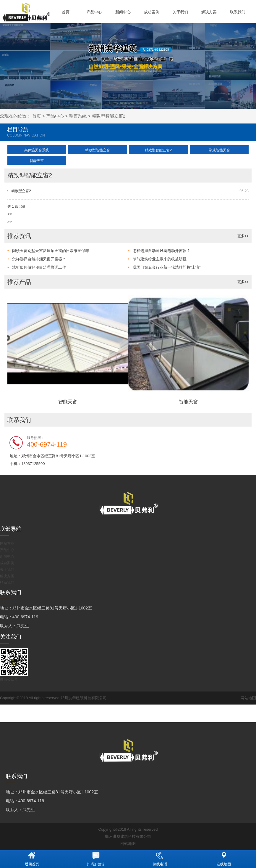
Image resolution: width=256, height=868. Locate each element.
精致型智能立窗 (98, 150)
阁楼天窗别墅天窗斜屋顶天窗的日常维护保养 (51, 251)
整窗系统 (78, 116)
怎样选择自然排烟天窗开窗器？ (39, 259)
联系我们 (238, 12)
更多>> (243, 236)
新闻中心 (123, 12)
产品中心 (94, 12)
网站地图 (248, 698)
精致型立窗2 (21, 191)
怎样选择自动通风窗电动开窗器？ (162, 251)
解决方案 (209, 12)
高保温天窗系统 (37, 150)
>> (10, 222)
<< (10, 214)
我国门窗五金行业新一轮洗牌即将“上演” (167, 267)
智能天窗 (37, 161)
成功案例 (152, 12)
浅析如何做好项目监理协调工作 (39, 267)
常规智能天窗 (219, 150)
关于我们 (180, 12)
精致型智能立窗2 (109, 116)
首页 (66, 12)
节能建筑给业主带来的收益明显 (160, 259)
